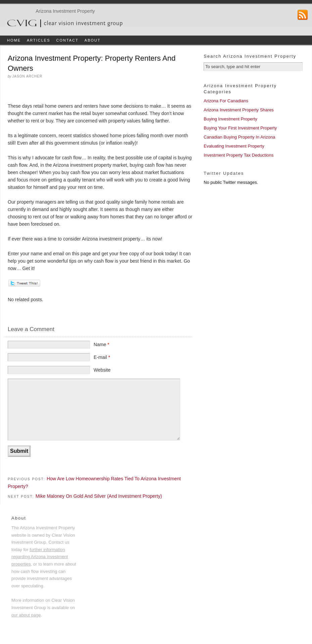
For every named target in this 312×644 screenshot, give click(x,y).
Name (101, 344)
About (93, 40)
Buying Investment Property (230, 119)
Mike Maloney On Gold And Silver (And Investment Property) (99, 496)
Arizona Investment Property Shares (239, 110)
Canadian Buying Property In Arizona (239, 137)
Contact (67, 40)
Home (14, 40)
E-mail (102, 357)
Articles (39, 40)
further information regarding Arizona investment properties (40, 557)
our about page (26, 615)
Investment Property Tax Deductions (239, 155)
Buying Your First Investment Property (240, 128)
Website (102, 370)
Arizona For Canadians (226, 101)
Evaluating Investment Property (234, 146)
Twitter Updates (224, 173)
